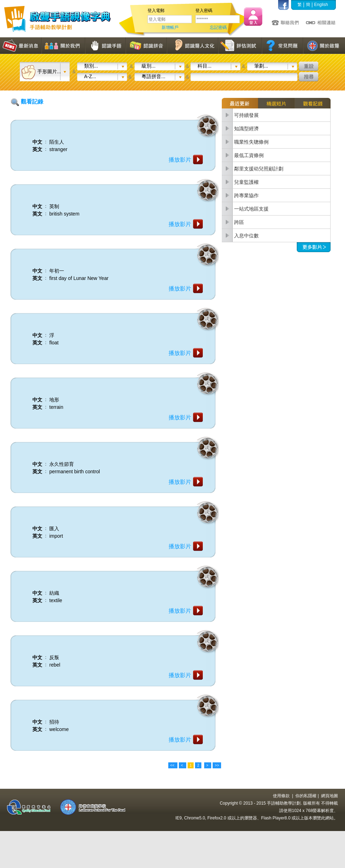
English (321, 5)
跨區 (239, 222)
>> (217, 765)
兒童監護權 (246, 182)
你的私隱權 (306, 796)
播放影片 (180, 160)
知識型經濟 (246, 129)
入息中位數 (246, 236)
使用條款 (281, 796)
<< (173, 765)
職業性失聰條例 (251, 142)
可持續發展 (246, 115)
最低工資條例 (249, 155)
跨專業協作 (246, 195)
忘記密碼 (218, 27)
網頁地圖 (330, 796)
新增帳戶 (170, 27)
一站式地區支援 (251, 209)
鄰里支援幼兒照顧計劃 (259, 169)
